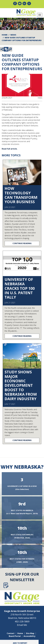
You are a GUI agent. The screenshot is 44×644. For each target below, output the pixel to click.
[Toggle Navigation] (40, 15)
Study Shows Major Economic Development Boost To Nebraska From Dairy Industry (21, 385)
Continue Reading (22, 243)
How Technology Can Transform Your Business (21, 195)
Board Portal (15, 636)
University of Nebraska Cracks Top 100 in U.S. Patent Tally (20, 288)
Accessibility (29, 636)
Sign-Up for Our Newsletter (21, 580)
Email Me (22, 625)
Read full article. (10, 149)
